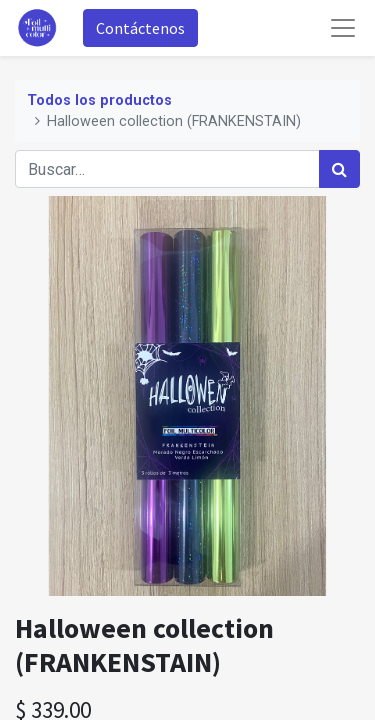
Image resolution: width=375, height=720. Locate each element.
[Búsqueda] (339, 169)
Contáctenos (140, 28)
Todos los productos (99, 100)
